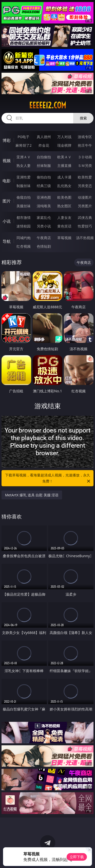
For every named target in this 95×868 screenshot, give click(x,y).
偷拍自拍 (44, 177)
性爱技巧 (85, 226)
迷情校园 (24, 226)
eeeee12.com (48, 105)
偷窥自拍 (24, 197)
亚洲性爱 (24, 177)
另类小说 (44, 226)
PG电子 (23, 137)
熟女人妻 (24, 165)
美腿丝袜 (24, 206)
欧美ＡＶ (64, 157)
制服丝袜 (24, 186)
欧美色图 (64, 197)
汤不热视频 (85, 238)
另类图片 (85, 206)
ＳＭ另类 (85, 165)
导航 (7, 241)
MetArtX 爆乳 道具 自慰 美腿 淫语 (32, 495)
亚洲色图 (44, 197)
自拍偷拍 (44, 157)
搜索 (83, 118)
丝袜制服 (44, 165)
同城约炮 (24, 238)
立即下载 (77, 857)
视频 (7, 161)
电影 (7, 181)
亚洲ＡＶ (24, 157)
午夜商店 (44, 238)
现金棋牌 (64, 145)
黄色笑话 (64, 226)
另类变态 (85, 186)
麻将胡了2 (24, 145)
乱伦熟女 (64, 186)
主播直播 (64, 165)
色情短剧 (44, 246)
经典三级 (44, 186)
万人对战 (64, 137)
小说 (7, 221)
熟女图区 (64, 206)
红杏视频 (24, 246)
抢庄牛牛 (85, 145)
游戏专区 (85, 137)
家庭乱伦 (44, 218)
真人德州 (44, 137)
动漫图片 (85, 197)
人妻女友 (64, 218)
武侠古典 (85, 218)
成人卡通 (64, 177)
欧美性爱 (85, 177)
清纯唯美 (44, 206)
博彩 (7, 140)
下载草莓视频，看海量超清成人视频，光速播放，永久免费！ (48, 478)
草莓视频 (64, 238)
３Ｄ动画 (85, 157)
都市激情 (24, 218)
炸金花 (44, 145)
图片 (7, 201)
